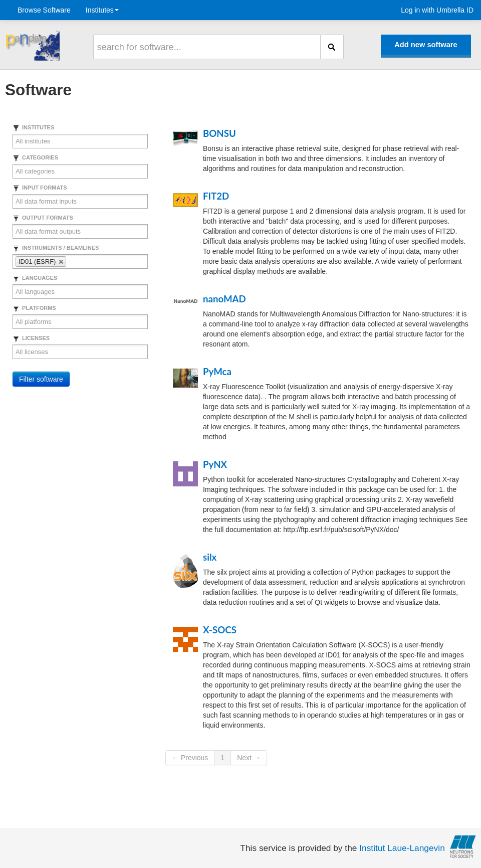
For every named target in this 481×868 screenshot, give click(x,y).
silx (210, 557)
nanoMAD (224, 299)
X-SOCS (220, 630)
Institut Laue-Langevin (402, 848)
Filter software (41, 379)
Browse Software (44, 10)
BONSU (219, 133)
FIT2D (216, 196)
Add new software (426, 45)
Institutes (102, 10)
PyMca (217, 372)
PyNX (215, 464)
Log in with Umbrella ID (437, 10)
